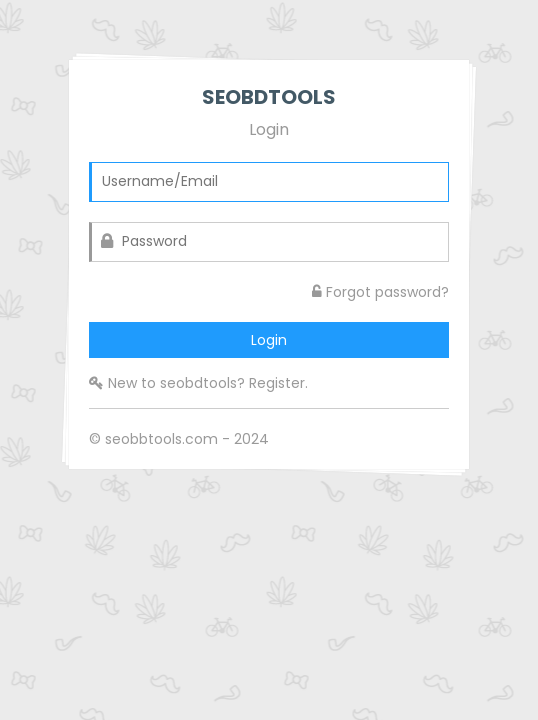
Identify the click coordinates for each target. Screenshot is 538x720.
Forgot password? (380, 292)
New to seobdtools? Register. (198, 383)
